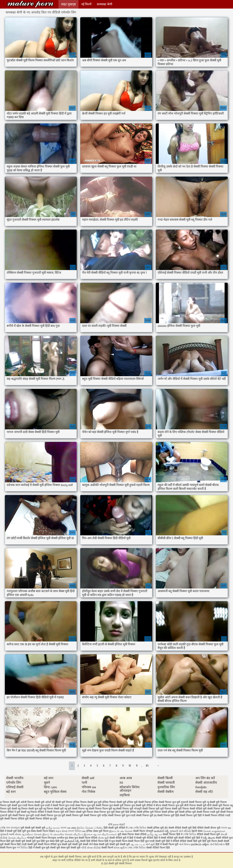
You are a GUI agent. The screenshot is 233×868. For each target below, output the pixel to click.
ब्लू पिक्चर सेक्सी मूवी (54, 809)
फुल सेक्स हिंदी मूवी (55, 841)
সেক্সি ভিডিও (190, 834)
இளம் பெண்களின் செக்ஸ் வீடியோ (63, 834)
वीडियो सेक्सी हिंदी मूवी (191, 841)
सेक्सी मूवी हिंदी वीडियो (193, 828)
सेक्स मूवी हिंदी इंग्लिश (126, 812)
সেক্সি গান (5, 828)
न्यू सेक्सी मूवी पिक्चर (217, 802)
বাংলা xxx (226, 828)
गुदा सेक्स (69, 838)
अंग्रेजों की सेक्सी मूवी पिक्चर (59, 802)
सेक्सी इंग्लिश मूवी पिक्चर (149, 812)
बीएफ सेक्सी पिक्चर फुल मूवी (170, 805)
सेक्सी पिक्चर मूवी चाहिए (96, 815)
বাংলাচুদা (16, 828)
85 (147, 766)
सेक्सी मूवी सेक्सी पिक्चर (30, 4)
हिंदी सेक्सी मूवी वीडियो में (115, 828)
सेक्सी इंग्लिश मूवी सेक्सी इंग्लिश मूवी (179, 812)
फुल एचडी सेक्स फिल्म (76, 805)
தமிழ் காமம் (53, 828)
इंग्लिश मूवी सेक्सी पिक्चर (139, 802)
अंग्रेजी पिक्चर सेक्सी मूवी (32, 802)
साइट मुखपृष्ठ (68, 4)
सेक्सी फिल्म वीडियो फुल (49, 844)
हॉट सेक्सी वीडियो (173, 828)
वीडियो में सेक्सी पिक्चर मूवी (51, 812)
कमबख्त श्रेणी (104, 4)
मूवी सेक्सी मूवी (73, 848)
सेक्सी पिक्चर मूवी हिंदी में (192, 815)
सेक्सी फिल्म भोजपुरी (144, 831)
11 (137, 766)
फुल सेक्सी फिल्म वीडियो (86, 838)
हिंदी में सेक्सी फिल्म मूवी (167, 844)
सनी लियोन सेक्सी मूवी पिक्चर (79, 812)
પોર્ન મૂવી (150, 844)
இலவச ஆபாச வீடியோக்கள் (100, 834)
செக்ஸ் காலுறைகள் (214, 831)
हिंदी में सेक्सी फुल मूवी (39, 848)
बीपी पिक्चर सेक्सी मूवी (195, 805)
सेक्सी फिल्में (107, 848)
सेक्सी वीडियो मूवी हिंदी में (191, 838)
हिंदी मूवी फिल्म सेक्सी (213, 841)
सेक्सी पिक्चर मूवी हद (146, 815)
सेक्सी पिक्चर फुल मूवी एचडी (26, 815)
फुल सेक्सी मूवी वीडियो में (143, 805)
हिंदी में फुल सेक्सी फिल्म (116, 841)
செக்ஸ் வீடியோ (17, 838)
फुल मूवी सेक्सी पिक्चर (98, 805)
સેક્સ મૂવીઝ (120, 848)
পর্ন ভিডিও (22, 848)
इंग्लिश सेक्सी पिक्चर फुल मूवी (166, 802)
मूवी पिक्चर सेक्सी (169, 809)
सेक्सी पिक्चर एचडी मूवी (208, 812)
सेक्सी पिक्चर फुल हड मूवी (53, 815)
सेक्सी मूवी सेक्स (58, 848)
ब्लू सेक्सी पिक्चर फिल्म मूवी (99, 809)
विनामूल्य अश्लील (56, 838)
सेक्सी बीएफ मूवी (213, 828)
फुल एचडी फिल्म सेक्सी (29, 805)
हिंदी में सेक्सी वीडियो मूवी (166, 838)
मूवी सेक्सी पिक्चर (212, 809)
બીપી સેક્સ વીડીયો (91, 848)
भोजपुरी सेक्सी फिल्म (37, 838)
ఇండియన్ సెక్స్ (161, 831)
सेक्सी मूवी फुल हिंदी (36, 841)
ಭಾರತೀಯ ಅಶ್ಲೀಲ (200, 844)
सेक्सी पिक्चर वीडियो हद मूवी (43, 819)
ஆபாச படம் (138, 844)
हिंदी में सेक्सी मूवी (9, 831)
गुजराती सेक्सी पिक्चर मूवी (193, 802)
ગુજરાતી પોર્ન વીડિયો (180, 831)
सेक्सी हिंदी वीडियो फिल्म (92, 841)
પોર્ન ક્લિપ (184, 844)
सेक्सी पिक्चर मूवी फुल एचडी (122, 815)
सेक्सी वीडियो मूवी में (119, 838)
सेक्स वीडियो (141, 834)
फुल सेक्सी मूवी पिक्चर (120, 805)
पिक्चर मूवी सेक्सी (9, 805)
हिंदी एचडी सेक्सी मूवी (27, 844)
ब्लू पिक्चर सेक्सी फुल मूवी (30, 809)
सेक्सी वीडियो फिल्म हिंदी (158, 848)
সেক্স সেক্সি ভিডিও (137, 828)
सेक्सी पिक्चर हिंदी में (173, 834)
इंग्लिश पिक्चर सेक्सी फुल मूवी (87, 802)
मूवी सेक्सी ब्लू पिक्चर (27, 812)
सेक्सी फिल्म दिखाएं (46, 831)
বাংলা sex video (68, 828)
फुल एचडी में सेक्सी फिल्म (52, 805)
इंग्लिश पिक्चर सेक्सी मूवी (114, 802)
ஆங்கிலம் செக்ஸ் (32, 834)
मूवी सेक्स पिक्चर (126, 834)
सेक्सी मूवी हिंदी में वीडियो (167, 841)
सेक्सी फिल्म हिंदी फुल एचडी (141, 841)
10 (130, 766)
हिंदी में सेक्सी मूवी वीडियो (141, 838)
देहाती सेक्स (197, 831)
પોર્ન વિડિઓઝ (217, 844)
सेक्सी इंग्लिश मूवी (156, 828)
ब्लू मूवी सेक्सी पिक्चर (75, 809)
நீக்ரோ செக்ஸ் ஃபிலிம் (90, 828)
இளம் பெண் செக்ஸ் (121, 831)
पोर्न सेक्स (94, 844)
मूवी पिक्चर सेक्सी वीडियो (190, 809)
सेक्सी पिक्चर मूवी (74, 815)
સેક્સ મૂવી (103, 838)
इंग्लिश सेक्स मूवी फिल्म (98, 831)
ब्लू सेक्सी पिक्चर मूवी (123, 809)
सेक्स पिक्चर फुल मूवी (104, 812)
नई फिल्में (86, 4)
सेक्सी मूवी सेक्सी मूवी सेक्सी (75, 844)
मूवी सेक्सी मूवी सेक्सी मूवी (33, 828)
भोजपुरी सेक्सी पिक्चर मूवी (147, 809)
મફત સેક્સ (62, 831)
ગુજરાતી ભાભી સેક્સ (10, 834)
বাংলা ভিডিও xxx (77, 831)
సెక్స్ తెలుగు (209, 838)
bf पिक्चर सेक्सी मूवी (10, 802)
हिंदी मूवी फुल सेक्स (27, 831)
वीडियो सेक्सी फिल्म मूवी (208, 834)
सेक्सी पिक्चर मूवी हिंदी (168, 815)
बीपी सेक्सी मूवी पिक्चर (218, 805)
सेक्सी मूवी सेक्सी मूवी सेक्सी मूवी (114, 844)
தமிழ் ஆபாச (155, 834)
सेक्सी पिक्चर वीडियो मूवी (16, 819)
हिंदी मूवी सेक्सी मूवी (16, 841)
